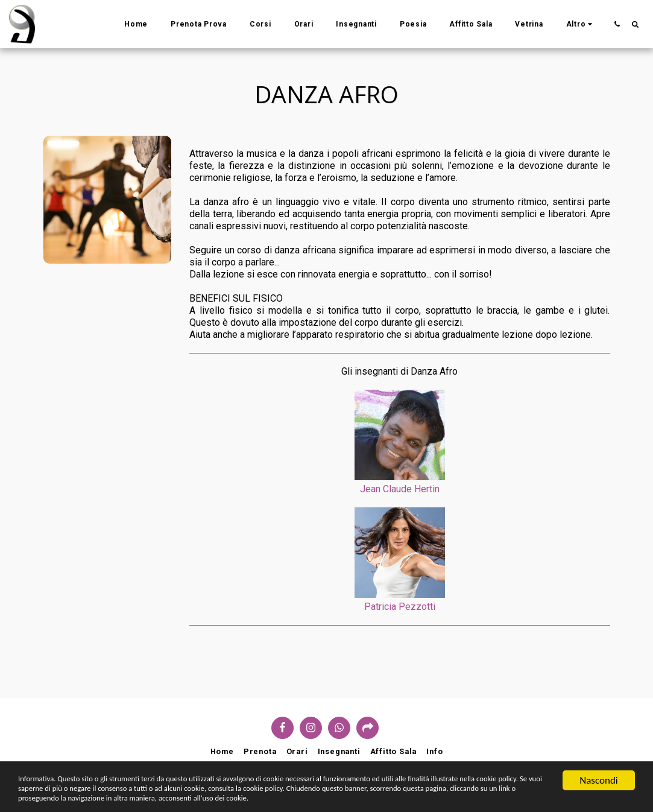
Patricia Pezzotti (400, 607)
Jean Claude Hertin (400, 489)
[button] (617, 24)
